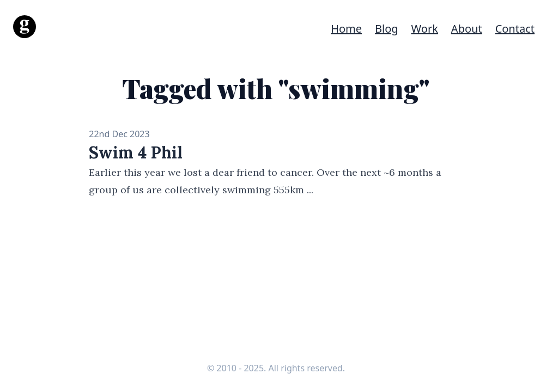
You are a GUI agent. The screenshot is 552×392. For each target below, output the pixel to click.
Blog (387, 29)
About (467, 29)
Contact (515, 29)
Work (425, 29)
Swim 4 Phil (136, 152)
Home (346, 29)
